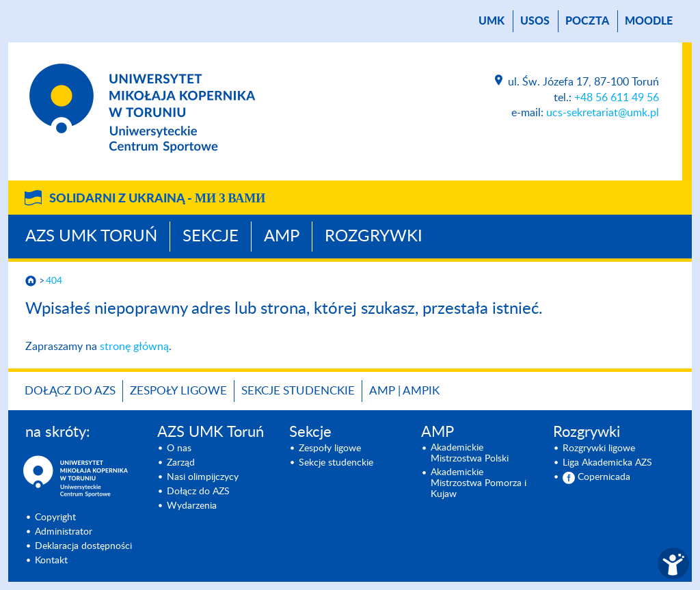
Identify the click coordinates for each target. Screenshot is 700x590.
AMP (282, 237)
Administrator (64, 532)
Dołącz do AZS (70, 391)
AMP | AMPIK (404, 391)
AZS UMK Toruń (91, 237)
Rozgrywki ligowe (599, 448)
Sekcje (211, 237)
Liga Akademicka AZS (607, 463)
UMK (492, 21)
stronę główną (134, 347)
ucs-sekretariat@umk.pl (603, 113)
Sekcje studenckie (298, 391)
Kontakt (51, 561)
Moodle (649, 21)
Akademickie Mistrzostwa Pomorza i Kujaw (479, 483)
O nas (179, 448)
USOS (535, 21)
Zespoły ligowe (178, 391)
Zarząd (181, 463)
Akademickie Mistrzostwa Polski (470, 453)
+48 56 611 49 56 (617, 98)
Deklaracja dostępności (83, 546)
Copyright (55, 518)
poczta (587, 21)
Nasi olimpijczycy (203, 477)
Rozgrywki (374, 237)
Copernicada (604, 477)
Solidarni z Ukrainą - (157, 199)
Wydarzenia (192, 506)
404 (54, 281)
